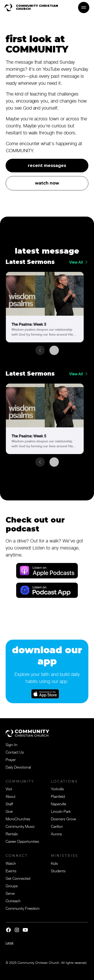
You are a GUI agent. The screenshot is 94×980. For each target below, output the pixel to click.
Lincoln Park (61, 811)
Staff (9, 804)
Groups (12, 886)
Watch (11, 863)
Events (11, 871)
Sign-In (11, 744)
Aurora (56, 834)
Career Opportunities (22, 841)
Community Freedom (23, 908)
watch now (47, 183)
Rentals (12, 834)
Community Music (20, 826)
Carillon (57, 826)
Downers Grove (63, 819)
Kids (54, 863)
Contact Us (15, 752)
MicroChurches (18, 819)
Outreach (13, 901)
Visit (9, 789)
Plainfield (58, 796)
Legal (9, 943)
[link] (45, 307)
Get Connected (18, 878)
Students (58, 871)
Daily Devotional (18, 767)
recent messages (47, 165)
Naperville (58, 804)
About (11, 796)
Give (9, 811)
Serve (10, 893)
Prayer (11, 759)
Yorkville (57, 789)
